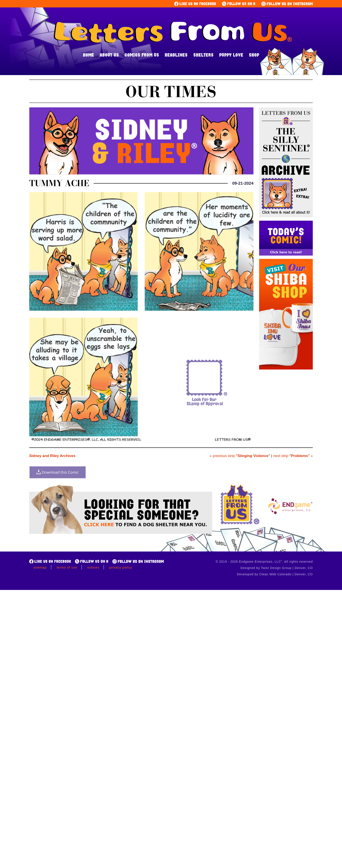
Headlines (176, 55)
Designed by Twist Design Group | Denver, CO (277, 568)
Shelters (203, 55)
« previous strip (240, 456)
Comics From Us (142, 55)
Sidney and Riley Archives (52, 456)
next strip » (293, 456)
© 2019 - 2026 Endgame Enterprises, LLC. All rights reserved (264, 562)
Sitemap (40, 567)
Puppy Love (231, 55)
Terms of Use (67, 567)
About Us (109, 55)
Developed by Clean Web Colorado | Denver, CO (275, 574)
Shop (254, 55)
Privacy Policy (121, 567)
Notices (93, 567)
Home (88, 55)
